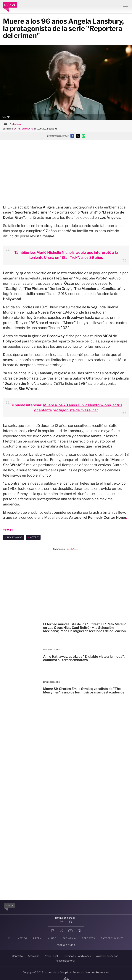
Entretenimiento (112, 938)
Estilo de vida (66, 945)
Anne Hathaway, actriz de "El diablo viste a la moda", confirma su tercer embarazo (84, 658)
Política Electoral (65, 961)
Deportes (88, 938)
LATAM (37, 938)
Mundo (52, 938)
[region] (66, 169)
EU (10, 938)
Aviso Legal (51, 956)
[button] (72, 136)
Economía (69, 938)
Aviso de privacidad (107, 956)
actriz (34, 537)
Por (15, 124)
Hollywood (15, 537)
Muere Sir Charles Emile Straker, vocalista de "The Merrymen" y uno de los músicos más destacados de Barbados (84, 692)
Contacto (17, 956)
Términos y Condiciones (77, 956)
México (22, 938)
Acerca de (34, 956)
